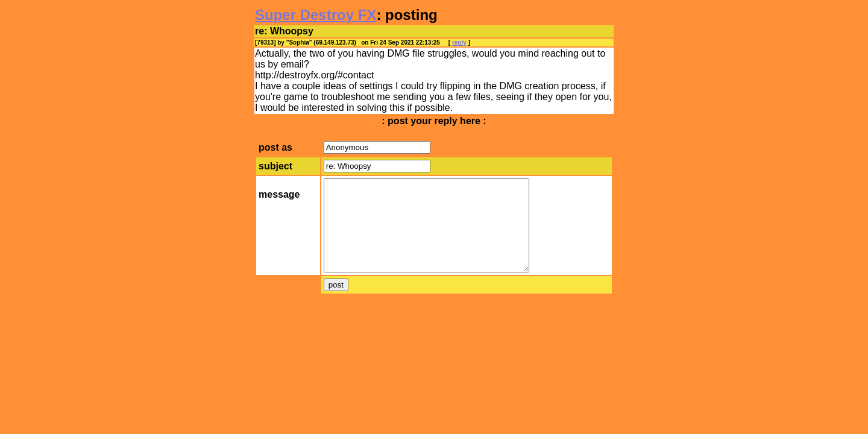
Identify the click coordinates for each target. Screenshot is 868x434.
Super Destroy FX (316, 15)
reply (459, 42)
